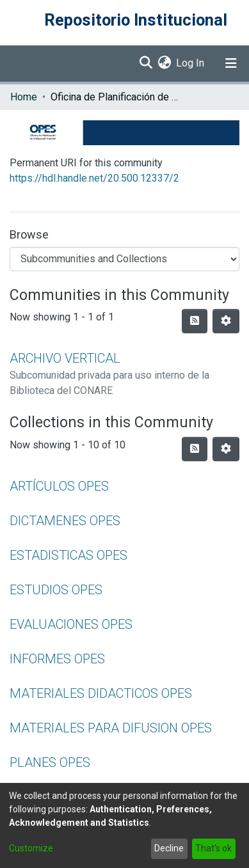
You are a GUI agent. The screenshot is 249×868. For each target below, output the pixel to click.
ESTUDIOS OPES (56, 590)
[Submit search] (146, 63)
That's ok (213, 848)
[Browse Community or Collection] (124, 259)
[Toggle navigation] (231, 63)
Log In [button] (191, 63)
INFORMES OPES (57, 659)
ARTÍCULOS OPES (59, 486)
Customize (31, 848)
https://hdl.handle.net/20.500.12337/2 (94, 178)
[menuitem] (164, 63)
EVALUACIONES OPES (71, 624)
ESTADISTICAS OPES (68, 555)
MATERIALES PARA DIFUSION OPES (111, 728)
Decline (169, 848)
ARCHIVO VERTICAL (65, 358)
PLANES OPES (50, 762)
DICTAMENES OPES (65, 521)
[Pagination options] (226, 321)
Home (24, 97)
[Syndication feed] (195, 321)
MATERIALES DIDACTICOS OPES (101, 693)
